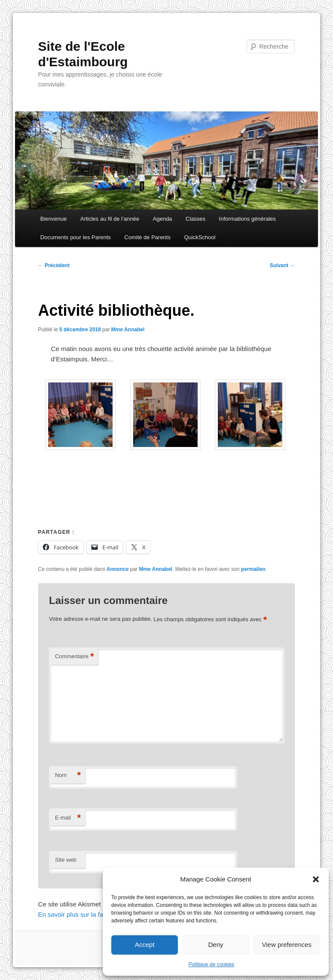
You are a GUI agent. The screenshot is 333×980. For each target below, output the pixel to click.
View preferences (287, 945)
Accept (145, 945)
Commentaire (75, 657)
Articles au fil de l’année (110, 219)
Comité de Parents (147, 237)
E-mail (68, 818)
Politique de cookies (212, 965)
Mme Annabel (128, 330)
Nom (68, 775)
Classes (196, 219)
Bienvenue (53, 219)
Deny (215, 945)
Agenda (163, 219)
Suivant (283, 265)
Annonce (118, 569)
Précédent (54, 265)
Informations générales (247, 219)
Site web (66, 860)
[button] (316, 879)
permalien (253, 569)
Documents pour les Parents (76, 237)
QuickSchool (200, 237)
